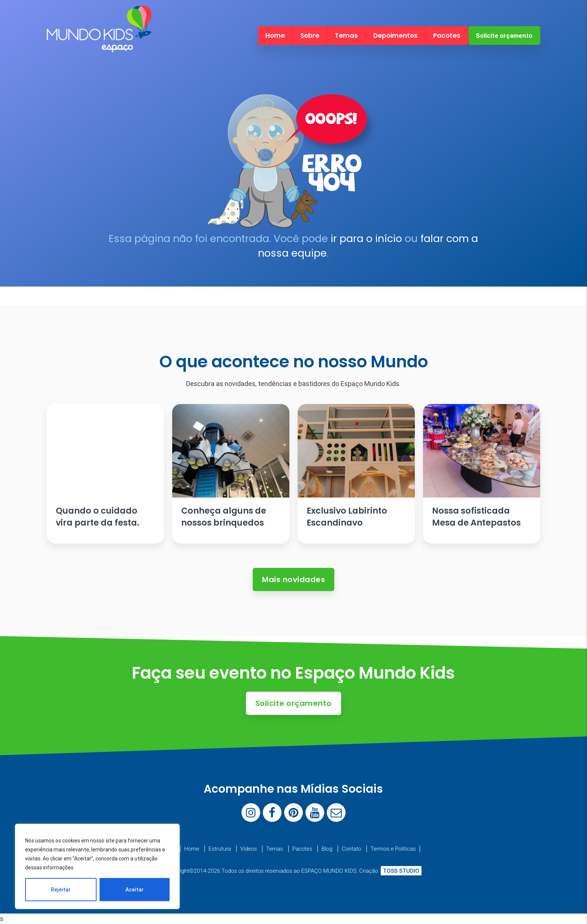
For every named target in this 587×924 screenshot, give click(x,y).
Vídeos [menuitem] (249, 849)
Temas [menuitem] (346, 36)
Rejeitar (61, 890)
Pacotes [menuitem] (447, 36)
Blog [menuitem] (327, 849)
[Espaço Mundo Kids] (99, 46)
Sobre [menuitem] (310, 36)
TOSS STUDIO (401, 871)
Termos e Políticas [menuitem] (393, 849)
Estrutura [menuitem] (220, 849)
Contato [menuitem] (352, 849)
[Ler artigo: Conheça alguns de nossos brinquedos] (231, 474)
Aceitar (135, 890)
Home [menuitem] (275, 36)
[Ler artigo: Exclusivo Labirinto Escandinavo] (356, 474)
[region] (97, 866)
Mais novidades (293, 579)
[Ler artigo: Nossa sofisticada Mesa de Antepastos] (481, 474)
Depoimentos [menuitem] (396, 36)
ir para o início (366, 238)
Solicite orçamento (504, 36)
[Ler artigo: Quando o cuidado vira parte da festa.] (105, 474)
